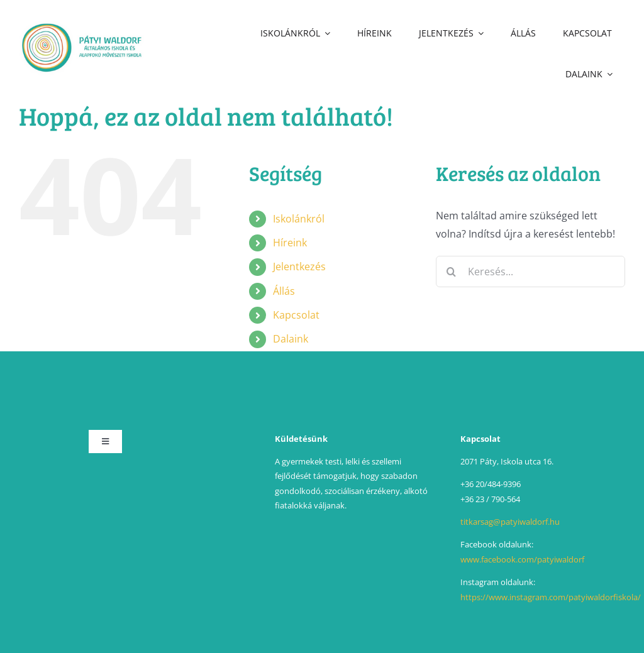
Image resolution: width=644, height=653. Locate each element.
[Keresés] (452, 272)
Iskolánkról (299, 219)
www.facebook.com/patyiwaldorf (522, 559)
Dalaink (291, 339)
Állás (284, 291)
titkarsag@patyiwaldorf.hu (510, 522)
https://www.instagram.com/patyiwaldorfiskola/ (551, 597)
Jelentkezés (299, 266)
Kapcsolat (296, 315)
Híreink (290, 243)
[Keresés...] (530, 272)
